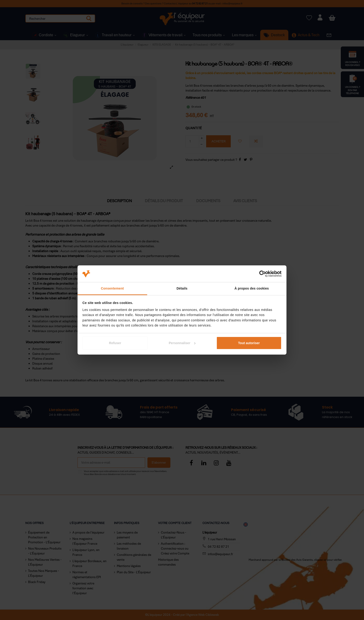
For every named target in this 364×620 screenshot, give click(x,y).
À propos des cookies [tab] (252, 288)
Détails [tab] (182, 288)
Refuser (115, 343)
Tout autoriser (249, 343)
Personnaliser (182, 343)
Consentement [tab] (112, 288)
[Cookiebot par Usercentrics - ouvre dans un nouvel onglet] (261, 274)
